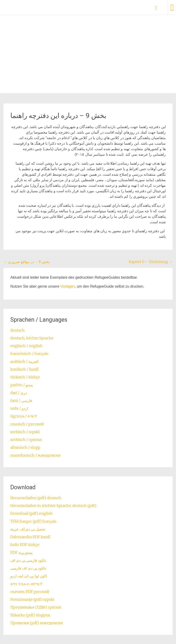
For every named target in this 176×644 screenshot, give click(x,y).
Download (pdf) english (31, 513)
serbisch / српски (26, 440)
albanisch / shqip (25, 447)
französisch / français (29, 354)
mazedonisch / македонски (35, 455)
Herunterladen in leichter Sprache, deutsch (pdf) (53, 506)
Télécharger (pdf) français (33, 521)
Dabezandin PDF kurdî (30, 537)
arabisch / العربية (24, 361)
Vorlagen (67, 286)
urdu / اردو (19, 408)
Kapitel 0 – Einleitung (151, 262)
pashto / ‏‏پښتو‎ (22, 385)
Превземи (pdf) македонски (37, 623)
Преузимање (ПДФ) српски (36, 607)
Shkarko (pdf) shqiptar (30, 615)
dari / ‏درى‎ (19, 393)
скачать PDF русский (30, 592)
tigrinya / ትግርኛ (24, 416)
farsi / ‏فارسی (21, 401)
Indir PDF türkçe (25, 545)
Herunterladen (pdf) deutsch (36, 498)
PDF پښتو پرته (21, 552)
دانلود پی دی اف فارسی (28, 568)
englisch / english (26, 346)
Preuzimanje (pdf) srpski (32, 599)
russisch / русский (27, 424)
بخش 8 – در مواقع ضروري (26, 262)
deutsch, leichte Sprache (32, 338)
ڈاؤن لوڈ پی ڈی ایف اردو (29, 576)
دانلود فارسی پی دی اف (28, 560)
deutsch (17, 330)
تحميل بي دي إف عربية (28, 529)
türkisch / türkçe (25, 377)
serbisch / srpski (25, 432)
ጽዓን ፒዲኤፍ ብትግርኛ (26, 584)
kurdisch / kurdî (24, 369)
